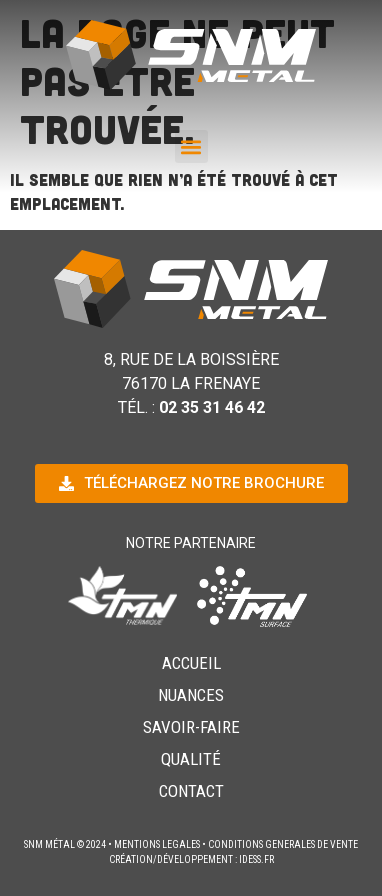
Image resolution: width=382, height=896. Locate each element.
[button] (191, 146)
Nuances (191, 695)
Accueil (191, 663)
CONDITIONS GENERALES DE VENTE (283, 844)
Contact (191, 791)
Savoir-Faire (191, 727)
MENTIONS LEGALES (157, 844)
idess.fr (256, 859)
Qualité (191, 759)
